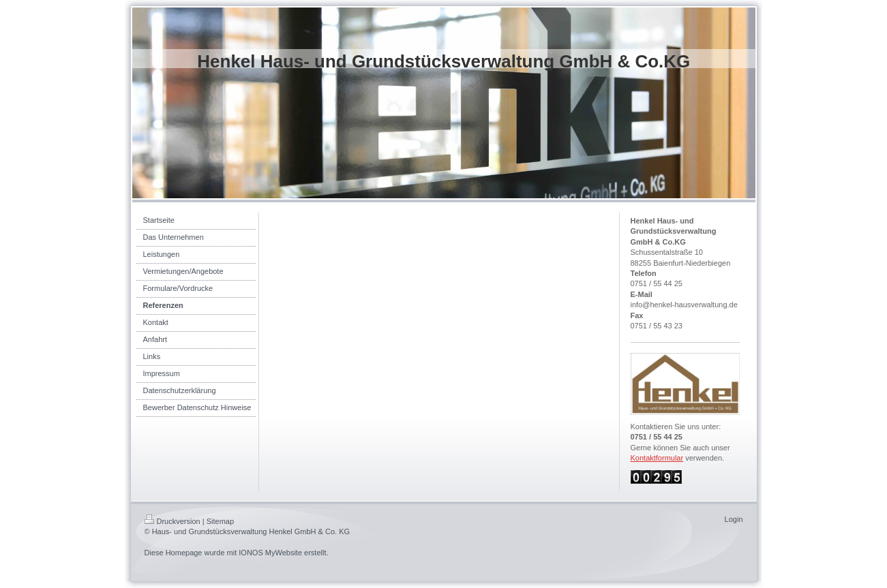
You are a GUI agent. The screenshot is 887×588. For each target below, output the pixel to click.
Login (734, 519)
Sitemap (220, 521)
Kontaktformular (657, 458)
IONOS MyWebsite (270, 553)
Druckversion (172, 521)
